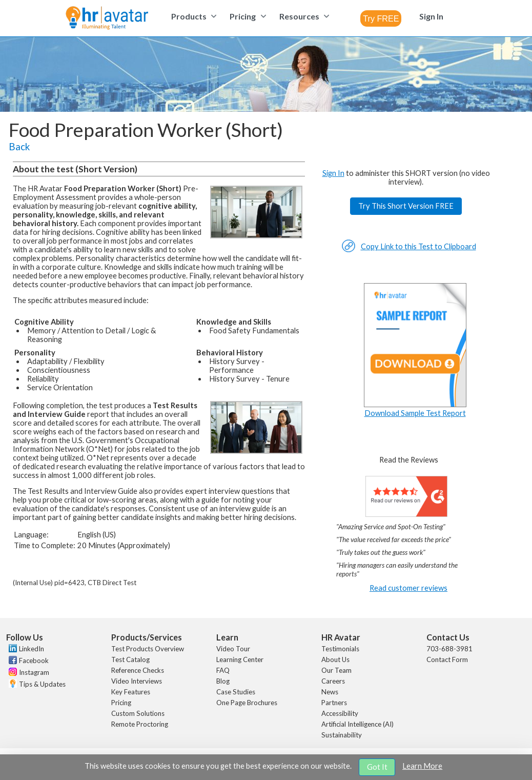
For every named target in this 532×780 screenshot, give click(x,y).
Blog (223, 681)
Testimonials (340, 649)
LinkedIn (32, 649)
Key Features (131, 692)
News (330, 692)
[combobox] (381, 18)
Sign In (333, 173)
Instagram (34, 672)
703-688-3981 (449, 649)
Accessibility (340, 713)
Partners (334, 703)
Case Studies (236, 692)
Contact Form (447, 659)
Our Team (336, 670)
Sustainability (342, 735)
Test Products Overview (148, 649)
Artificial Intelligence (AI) (357, 724)
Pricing (121, 703)
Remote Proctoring (140, 724)
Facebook (34, 661)
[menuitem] (192, 16)
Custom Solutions (138, 713)
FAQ (223, 670)
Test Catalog (130, 659)
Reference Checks (138, 670)
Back (19, 147)
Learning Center (240, 659)
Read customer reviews (408, 588)
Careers (333, 681)
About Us (335, 659)
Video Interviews (137, 681)
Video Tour (233, 649)
